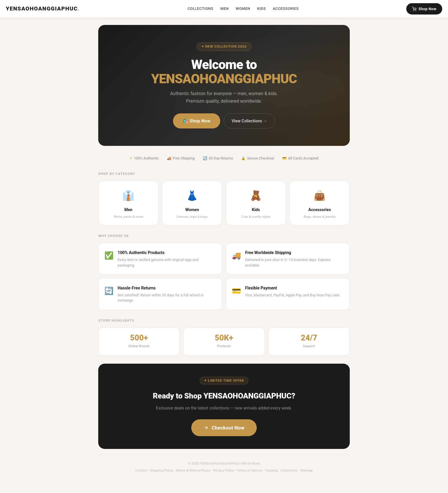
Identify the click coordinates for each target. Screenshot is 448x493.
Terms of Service (250, 470)
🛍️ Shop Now (197, 121)
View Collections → (249, 121)
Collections (200, 9)
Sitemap (307, 470)
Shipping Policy (161, 470)
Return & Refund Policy (193, 470)
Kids (261, 9)
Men (224, 9)
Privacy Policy (224, 470)
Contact (141, 470)
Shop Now (424, 9)
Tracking (271, 470)
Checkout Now (224, 428)
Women (243, 9)
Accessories (286, 9)
